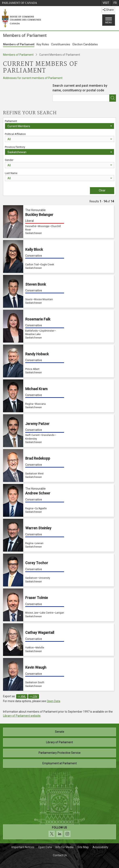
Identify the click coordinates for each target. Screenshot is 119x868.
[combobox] (84, 91)
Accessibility (100, 847)
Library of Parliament (59, 742)
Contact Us (60, 855)
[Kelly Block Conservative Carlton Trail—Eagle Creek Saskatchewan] (58, 256)
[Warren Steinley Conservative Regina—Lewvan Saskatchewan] (58, 535)
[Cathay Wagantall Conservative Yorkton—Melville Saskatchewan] (58, 640)
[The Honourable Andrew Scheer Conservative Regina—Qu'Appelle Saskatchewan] (58, 500)
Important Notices (23, 847)
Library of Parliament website (22, 716)
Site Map (83, 847)
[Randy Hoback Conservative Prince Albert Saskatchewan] (58, 361)
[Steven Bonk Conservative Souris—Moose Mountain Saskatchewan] (58, 291)
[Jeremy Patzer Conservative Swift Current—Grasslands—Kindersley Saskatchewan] (58, 431)
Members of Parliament (19, 44)
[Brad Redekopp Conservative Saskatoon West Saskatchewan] (58, 465)
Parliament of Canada (19, 3)
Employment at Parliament (60, 763)
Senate (60, 732)
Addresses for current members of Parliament (33, 78)
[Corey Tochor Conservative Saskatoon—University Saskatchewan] (58, 570)
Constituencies (61, 44)
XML (22, 696)
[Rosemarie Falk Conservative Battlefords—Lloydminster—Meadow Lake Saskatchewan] (58, 326)
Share (108, 10)
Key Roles (43, 44)
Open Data (53, 701)
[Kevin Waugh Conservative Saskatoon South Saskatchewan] (58, 674)
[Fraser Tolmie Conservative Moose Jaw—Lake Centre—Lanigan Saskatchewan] (58, 605)
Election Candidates (85, 44)
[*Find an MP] (113, 98)
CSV (34, 696)
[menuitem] (106, 3)
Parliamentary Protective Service (60, 753)
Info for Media (65, 847)
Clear (102, 190)
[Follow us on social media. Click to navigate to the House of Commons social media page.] (59, 832)
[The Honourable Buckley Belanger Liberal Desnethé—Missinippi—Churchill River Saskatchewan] (58, 222)
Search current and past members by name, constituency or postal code (80, 88)
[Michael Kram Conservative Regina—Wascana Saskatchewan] (58, 396)
